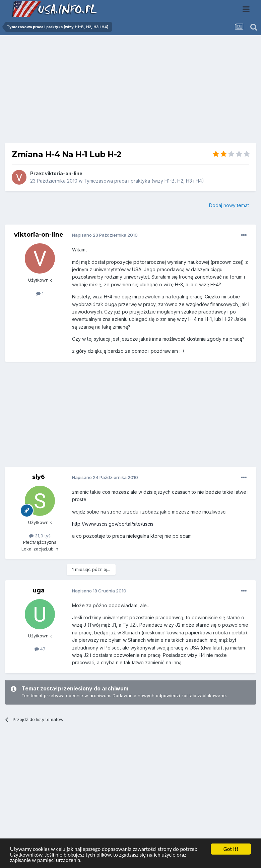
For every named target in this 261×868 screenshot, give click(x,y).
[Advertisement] (131, 92)
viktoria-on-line (64, 173)
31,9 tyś (40, 536)
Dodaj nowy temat (229, 205)
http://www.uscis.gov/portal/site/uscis (113, 524)
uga (39, 590)
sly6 (39, 477)
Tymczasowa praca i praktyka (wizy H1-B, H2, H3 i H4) (144, 181)
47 (40, 649)
